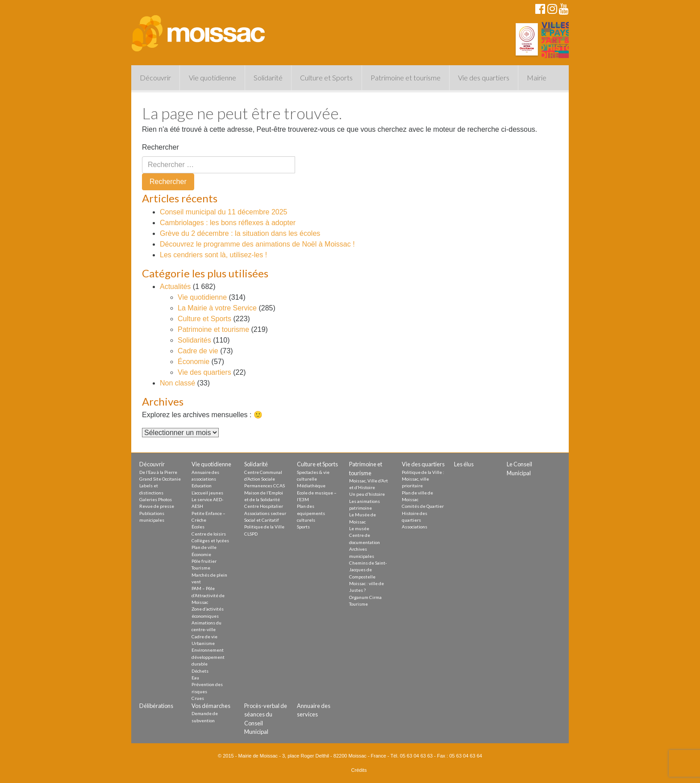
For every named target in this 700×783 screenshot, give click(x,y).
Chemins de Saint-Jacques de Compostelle (368, 570)
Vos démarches (211, 706)
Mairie (537, 77)
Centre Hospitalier (264, 506)
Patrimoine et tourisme (406, 77)
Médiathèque (311, 486)
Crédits (359, 770)
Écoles (198, 527)
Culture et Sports (326, 77)
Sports (303, 527)
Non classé (177, 383)
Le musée (359, 528)
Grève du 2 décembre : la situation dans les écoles (240, 233)
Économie (194, 362)
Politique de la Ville (264, 527)
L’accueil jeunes (207, 493)
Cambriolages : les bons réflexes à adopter (228, 223)
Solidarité (268, 77)
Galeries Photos (156, 499)
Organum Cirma (365, 597)
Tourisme (201, 568)
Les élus (464, 464)
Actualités (175, 287)
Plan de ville (204, 547)
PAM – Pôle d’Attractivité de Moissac (208, 595)
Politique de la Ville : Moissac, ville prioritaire (423, 479)
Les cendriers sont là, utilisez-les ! (213, 255)
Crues (198, 698)
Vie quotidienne (212, 77)
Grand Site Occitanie (160, 479)
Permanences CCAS (265, 486)
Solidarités (194, 340)
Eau (195, 678)
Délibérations (156, 706)
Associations (415, 527)
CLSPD (251, 534)
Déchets (200, 671)
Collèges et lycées (210, 540)
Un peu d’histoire (367, 494)
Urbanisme (203, 643)
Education (202, 486)
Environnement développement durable (208, 657)
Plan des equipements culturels (311, 513)
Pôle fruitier (204, 561)
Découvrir (155, 77)
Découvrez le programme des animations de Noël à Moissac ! (257, 244)
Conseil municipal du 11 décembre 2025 (224, 212)
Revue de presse (157, 506)
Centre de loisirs (209, 534)
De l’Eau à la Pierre (158, 472)
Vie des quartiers (484, 77)
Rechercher (160, 147)
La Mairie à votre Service (217, 308)
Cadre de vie (198, 351)
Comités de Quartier (423, 506)
